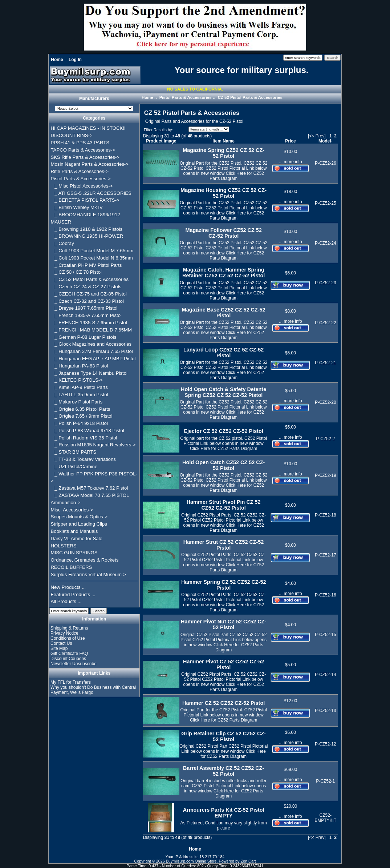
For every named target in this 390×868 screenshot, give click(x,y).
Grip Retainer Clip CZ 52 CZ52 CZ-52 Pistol (224, 736)
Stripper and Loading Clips (79, 524)
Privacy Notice (64, 633)
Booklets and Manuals (74, 531)
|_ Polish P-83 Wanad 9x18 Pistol (88, 431)
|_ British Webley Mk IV (77, 207)
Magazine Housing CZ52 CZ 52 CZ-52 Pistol (224, 193)
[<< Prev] (317, 136)
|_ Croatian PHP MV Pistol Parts (86, 265)
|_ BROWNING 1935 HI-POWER (87, 236)
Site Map (59, 648)
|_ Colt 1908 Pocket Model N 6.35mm (92, 258)
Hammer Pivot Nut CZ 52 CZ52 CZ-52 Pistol (224, 624)
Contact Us (61, 643)
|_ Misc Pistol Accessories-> (82, 186)
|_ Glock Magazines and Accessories (91, 344)
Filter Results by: (158, 130)
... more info (290, 162)
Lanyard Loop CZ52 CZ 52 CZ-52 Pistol (224, 353)
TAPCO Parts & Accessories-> (83, 150)
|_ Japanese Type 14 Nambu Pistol (89, 373)
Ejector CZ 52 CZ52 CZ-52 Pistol (223, 431)
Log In (75, 60)
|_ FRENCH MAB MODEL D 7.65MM (92, 330)
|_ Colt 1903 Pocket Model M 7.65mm (92, 251)
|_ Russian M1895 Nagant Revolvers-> (93, 445)
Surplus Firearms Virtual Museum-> (89, 574)
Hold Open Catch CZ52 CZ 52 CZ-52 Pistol (224, 465)
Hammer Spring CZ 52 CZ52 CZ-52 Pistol (224, 585)
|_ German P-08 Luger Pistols (84, 337)
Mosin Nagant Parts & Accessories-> (90, 164)
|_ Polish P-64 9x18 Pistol (79, 423)
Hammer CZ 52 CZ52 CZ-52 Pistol (224, 703)
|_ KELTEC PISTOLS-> (77, 380)
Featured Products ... (73, 594)
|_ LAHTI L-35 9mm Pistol (80, 395)
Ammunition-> (66, 503)
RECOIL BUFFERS (72, 567)
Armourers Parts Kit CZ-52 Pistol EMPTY (224, 813)
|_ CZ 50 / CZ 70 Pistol (76, 272)
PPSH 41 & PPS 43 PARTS (80, 143)
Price (290, 141)
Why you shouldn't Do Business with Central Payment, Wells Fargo (93, 690)
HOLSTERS (64, 546)
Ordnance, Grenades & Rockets (85, 560)
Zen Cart (248, 861)
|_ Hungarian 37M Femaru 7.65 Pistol (92, 351)
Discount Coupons (68, 659)
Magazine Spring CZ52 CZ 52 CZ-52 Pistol (224, 153)
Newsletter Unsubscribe (74, 664)
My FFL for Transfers (71, 682)
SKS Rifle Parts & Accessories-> (85, 157)
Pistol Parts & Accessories (186, 97)
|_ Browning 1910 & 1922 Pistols (87, 229)
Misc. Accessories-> (72, 510)
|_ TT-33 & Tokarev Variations (83, 459)
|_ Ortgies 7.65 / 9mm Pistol (82, 416)
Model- (326, 141)
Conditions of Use (68, 638)
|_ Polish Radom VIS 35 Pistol (84, 438)
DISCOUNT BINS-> (72, 135)
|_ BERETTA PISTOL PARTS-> (85, 200)
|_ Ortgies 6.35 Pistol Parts (81, 409)
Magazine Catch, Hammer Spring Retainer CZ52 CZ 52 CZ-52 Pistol (224, 273)
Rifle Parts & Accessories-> (80, 171)
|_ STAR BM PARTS (74, 452)
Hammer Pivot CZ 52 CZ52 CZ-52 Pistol (224, 664)
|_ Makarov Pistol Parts (77, 402)
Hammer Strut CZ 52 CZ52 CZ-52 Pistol (224, 545)
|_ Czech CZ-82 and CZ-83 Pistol (87, 301)
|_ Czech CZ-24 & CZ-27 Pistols (86, 287)
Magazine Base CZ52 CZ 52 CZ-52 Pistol (224, 313)
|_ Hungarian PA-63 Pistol (80, 366)
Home (57, 60)
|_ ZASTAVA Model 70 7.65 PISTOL (90, 495)
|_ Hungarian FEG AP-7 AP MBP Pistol (93, 359)
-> (81, 179)
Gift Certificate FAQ (69, 654)
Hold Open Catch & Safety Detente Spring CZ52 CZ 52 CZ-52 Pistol (224, 392)
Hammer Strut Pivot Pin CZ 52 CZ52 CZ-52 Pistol (224, 505)
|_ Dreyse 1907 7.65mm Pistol (84, 308)
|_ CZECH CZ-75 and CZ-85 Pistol (89, 294)
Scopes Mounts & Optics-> (79, 517)
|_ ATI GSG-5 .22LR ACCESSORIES (91, 193)
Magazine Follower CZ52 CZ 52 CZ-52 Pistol (223, 233)
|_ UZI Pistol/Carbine (74, 467)
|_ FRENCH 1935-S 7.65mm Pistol (89, 323)
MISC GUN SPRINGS (74, 553)
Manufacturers (94, 99)
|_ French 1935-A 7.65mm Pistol (86, 315)
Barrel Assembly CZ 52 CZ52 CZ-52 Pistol (224, 771)
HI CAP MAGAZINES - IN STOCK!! (88, 128)
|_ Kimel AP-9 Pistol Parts (79, 387)
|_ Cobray (62, 243)
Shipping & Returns (69, 628)
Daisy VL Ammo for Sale (77, 539)
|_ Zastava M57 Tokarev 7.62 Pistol (90, 488)
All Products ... (66, 601)
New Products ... (68, 587)
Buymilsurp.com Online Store (191, 861)
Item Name (224, 141)
